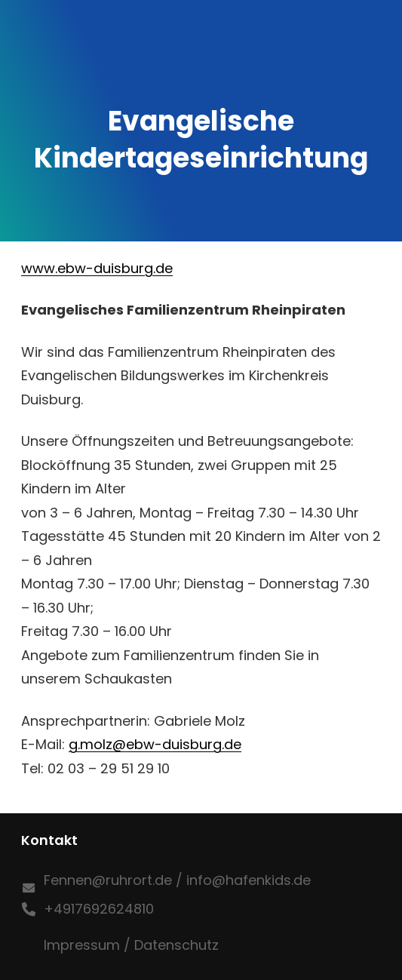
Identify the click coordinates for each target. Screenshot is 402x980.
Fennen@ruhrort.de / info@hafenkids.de (177, 880)
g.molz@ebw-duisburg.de (155, 744)
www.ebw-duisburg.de (97, 268)
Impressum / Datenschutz (131, 945)
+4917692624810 (99, 909)
